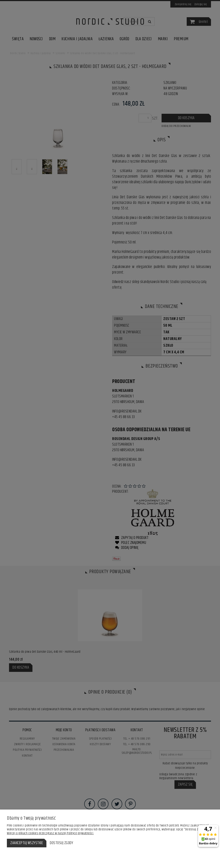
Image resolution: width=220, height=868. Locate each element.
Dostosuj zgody (61, 843)
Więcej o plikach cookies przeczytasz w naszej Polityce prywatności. (50, 833)
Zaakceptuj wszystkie (27, 843)
